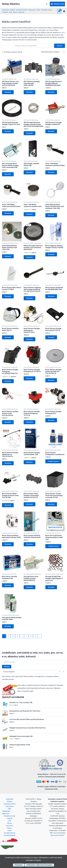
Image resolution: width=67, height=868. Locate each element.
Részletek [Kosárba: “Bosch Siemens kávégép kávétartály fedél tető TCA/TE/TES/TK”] (51, 382)
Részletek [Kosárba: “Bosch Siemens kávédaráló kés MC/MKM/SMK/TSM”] (51, 297)
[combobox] (33, 675)
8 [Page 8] (31, 639)
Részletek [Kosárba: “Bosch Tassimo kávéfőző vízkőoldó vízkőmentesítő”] (30, 547)
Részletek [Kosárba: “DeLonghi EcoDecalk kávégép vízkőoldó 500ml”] (8, 629)
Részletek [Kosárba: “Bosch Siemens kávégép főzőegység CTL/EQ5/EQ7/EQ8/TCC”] (8, 383)
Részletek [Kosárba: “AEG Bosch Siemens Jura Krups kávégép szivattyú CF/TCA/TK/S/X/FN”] (8, 92)
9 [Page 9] (35, 639)
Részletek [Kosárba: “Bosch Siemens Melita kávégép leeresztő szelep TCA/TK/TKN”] (8, 507)
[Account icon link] (64, 11)
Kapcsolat (21, 12)
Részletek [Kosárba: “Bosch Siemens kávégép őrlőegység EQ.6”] (51, 422)
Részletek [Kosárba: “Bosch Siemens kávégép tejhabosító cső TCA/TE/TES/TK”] (8, 465)
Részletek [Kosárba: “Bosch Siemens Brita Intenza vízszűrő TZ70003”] (8, 297)
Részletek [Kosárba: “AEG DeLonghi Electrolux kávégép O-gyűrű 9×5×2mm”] (8, 132)
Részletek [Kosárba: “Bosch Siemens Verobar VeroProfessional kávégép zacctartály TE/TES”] (51, 506)
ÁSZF (39, 10)
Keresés (7, 669)
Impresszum (32, 10)
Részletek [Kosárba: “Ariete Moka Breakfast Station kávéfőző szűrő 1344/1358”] (8, 257)
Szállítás (12, 10)
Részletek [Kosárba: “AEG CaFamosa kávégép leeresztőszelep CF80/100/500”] (30, 92)
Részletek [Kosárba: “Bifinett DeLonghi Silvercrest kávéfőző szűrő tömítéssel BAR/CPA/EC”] (30, 258)
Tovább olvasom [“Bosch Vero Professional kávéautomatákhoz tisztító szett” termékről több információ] (54, 548)
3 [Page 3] (13, 639)
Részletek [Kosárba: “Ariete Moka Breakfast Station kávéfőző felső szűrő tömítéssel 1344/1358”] (51, 216)
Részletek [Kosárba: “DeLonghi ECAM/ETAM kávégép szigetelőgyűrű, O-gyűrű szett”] (51, 590)
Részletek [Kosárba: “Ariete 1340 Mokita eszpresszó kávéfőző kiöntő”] (8, 214)
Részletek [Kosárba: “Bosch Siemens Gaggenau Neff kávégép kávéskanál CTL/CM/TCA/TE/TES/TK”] (30, 299)
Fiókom (9, 828)
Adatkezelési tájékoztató (6, 812)
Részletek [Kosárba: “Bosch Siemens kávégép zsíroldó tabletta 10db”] (30, 464)
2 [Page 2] (8, 639)
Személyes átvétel (22, 10)
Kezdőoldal (5, 10)
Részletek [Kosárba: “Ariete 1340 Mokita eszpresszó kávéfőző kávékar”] (51, 173)
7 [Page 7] (26, 639)
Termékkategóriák (10, 835)
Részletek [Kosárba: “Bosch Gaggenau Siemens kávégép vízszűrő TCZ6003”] (51, 255)
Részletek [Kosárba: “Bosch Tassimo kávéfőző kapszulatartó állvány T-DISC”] (8, 547)
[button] (47, 4)
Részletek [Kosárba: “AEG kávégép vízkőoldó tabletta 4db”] (30, 173)
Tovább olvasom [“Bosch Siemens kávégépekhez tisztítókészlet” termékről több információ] (54, 463)
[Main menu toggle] (57, 4)
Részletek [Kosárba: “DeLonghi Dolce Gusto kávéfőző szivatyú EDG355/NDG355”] (30, 590)
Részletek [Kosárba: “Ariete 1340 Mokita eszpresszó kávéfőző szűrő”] (30, 215)
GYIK (10, 12)
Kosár (9, 831)
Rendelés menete (46, 10)
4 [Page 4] (17, 639)
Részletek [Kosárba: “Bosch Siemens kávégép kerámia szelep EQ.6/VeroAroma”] (8, 424)
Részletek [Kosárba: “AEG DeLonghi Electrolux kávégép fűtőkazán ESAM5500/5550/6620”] (51, 92)
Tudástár (5, 12)
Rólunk (15, 12)
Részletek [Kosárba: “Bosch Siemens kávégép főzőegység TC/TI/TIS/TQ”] (30, 380)
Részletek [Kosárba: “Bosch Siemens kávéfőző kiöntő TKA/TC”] (8, 339)
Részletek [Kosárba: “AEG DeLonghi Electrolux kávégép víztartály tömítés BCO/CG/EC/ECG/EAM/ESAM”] (30, 134)
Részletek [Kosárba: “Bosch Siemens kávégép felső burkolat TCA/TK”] (51, 339)
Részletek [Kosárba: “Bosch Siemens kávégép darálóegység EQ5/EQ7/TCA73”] (30, 341)
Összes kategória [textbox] (32, 675)
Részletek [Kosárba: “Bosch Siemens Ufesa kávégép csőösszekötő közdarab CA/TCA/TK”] (30, 506)
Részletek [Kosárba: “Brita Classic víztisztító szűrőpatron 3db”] (8, 588)
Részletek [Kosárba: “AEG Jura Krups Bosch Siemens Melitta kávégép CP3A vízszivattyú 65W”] (8, 175)
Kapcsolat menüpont (58, 835)
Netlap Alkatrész (11, 4)
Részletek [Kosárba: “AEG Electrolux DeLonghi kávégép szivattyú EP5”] (51, 132)
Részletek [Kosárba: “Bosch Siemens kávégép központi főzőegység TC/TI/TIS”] (30, 424)
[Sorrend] (53, 52)
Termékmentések (9, 833)
